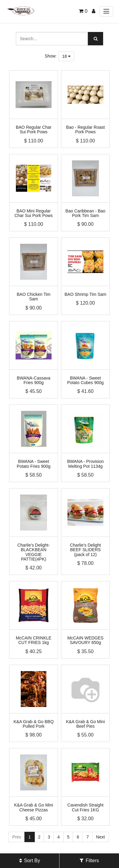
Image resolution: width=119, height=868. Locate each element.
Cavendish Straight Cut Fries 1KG (85, 807)
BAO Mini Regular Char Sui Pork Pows (33, 213)
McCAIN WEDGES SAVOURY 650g (85, 640)
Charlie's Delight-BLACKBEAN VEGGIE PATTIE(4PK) (34, 552)
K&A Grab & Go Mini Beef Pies (85, 724)
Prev (17, 837)
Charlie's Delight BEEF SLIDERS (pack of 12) (85, 550)
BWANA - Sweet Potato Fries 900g (34, 464)
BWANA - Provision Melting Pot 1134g (85, 464)
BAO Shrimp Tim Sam (86, 294)
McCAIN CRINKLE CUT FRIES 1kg (34, 640)
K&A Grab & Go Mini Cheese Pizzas (34, 807)
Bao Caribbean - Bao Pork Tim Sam (86, 213)
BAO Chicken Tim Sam (34, 297)
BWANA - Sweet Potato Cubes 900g (85, 380)
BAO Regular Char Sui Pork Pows (34, 129)
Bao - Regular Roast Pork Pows (86, 129)
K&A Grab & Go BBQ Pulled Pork (34, 724)
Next (101, 837)
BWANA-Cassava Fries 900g (34, 380)
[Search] (96, 39)
